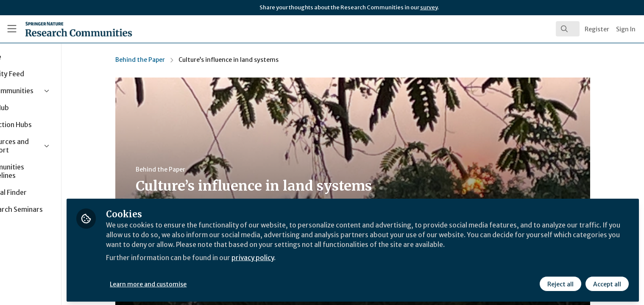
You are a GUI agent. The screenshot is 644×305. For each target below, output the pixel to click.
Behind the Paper (164, 60)
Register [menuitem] (597, 29)
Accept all (607, 283)
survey (429, 7)
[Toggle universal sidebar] (12, 29)
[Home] (68, 29)
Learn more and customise (196, 283)
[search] (568, 29)
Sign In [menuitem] (626, 29)
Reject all (560, 283)
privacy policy (302, 256)
